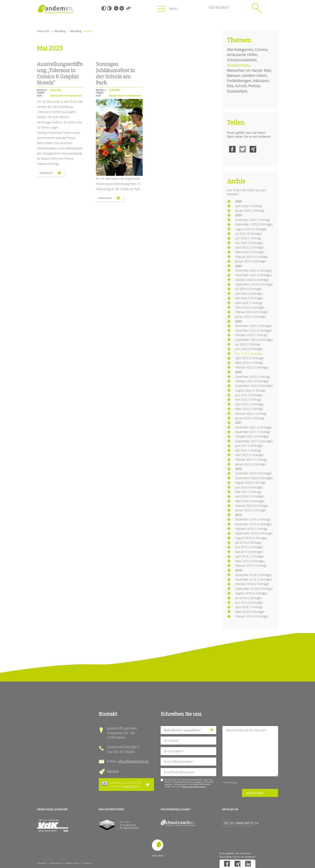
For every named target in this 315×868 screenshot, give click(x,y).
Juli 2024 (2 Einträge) (248, 289)
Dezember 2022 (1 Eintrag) (253, 377)
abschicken (255, 793)
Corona (261, 49)
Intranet (41, 863)
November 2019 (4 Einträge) (253, 524)
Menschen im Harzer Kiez (249, 70)
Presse (254, 86)
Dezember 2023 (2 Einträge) (253, 326)
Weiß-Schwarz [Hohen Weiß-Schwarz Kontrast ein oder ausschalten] (109, 8)
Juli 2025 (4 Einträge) (248, 234)
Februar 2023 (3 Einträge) (252, 367)
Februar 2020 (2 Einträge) (252, 506)
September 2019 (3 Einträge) (254, 533)
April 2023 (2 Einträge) (249, 358)
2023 (239, 321)
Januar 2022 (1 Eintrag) (250, 418)
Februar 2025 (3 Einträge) (252, 257)
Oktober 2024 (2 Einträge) (252, 280)
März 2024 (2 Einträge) (250, 307)
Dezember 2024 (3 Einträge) (253, 270)
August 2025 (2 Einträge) (251, 229)
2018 (239, 570)
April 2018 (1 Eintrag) (249, 607)
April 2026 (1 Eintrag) (249, 206)
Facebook (232, 149)
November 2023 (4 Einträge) (253, 330)
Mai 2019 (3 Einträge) (249, 552)
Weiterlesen (52, 174)
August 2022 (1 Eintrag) (250, 390)
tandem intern (254, 75)
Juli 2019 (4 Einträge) (248, 542)
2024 (239, 266)
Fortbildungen (239, 81)
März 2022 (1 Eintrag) (249, 409)
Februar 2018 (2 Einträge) (252, 616)
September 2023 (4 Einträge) (254, 340)
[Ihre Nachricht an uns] (250, 751)
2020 (239, 469)
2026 (239, 201)
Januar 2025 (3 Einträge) (251, 261)
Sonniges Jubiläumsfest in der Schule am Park (115, 74)
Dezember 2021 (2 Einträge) (253, 427)
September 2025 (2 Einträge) (254, 224)
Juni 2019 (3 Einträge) (249, 547)
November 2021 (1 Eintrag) (253, 432)
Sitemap (87, 863)
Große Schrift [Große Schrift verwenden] (122, 8)
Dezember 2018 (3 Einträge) (253, 575)
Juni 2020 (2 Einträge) (249, 487)
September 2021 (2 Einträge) (254, 441)
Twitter (243, 149)
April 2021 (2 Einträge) (249, 455)
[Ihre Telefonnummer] (188, 772)
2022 (239, 372)
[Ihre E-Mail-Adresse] (188, 762)
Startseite (56, 9)
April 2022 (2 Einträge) (249, 404)
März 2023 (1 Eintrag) (249, 363)
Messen (234, 75)
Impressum (56, 863)
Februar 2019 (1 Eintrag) (251, 566)
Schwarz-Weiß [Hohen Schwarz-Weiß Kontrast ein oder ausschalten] (104, 8)
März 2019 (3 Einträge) (250, 561)
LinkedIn (248, 864)
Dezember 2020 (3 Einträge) (253, 473)
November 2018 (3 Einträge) (253, 579)
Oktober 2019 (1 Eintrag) (251, 529)
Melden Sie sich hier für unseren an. (126, 784)
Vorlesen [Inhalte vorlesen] (129, 8)
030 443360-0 (219, 7)
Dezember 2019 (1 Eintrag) (253, 519)
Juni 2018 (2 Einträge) (249, 602)
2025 (239, 215)
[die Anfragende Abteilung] (188, 730)
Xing (253, 149)
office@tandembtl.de (133, 761)
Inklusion (261, 81)
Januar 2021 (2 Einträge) (251, 464)
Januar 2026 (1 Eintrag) (250, 211)
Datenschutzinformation (193, 786)
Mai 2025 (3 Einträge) (249, 243)
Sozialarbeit (237, 91)
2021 (239, 423)
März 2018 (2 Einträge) (250, 612)
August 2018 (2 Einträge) (251, 593)
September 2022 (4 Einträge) (254, 386)
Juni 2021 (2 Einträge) (249, 446)
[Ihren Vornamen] (188, 751)
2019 (239, 515)
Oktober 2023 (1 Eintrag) (251, 335)
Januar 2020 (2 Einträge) (251, 510)
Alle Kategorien (240, 49)
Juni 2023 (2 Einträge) (249, 349)
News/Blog (60, 31)
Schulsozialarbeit (242, 60)
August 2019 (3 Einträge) (251, 538)
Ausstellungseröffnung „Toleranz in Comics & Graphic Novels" (60, 74)
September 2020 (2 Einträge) (254, 478)
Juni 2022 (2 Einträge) (249, 395)
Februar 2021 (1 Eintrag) (251, 459)
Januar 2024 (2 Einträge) (251, 317)
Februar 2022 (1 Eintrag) (251, 413)
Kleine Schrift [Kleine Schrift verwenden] (116, 8)
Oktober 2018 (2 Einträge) (252, 584)
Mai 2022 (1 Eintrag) (248, 399)
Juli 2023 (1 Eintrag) (248, 344)
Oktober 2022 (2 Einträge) (252, 381)
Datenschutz (72, 863)
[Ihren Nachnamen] (188, 741)
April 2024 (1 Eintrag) (249, 303)
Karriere (113, 771)
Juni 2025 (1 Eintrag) (248, 238)
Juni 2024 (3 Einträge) (249, 294)
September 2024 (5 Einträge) (254, 284)
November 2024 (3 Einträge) (253, 275)
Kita (230, 86)
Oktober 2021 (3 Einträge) (252, 436)
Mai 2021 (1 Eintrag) (248, 450)
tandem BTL (43, 31)
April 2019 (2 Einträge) (249, 556)
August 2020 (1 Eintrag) (250, 483)
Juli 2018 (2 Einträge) (248, 598)
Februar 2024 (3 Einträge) (252, 312)
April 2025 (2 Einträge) (249, 247)
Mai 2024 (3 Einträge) (249, 298)
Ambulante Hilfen (242, 55)
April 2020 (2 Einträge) (249, 496)
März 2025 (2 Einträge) (250, 252)
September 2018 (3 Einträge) (254, 589)
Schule (241, 86)
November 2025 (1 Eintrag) (253, 220)
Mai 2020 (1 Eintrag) (248, 492)
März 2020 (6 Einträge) (250, 501)
